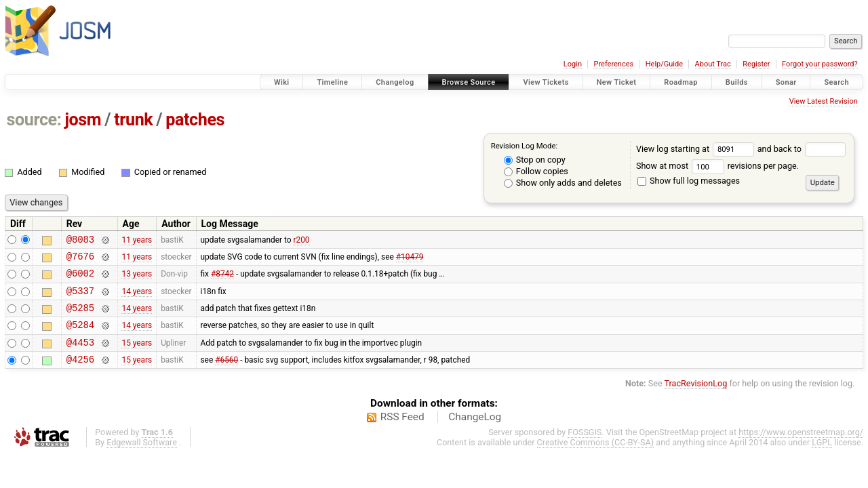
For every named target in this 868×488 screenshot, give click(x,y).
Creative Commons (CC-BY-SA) (596, 459)
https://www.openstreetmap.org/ (801, 448)
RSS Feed (402, 433)
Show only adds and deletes (563, 183)
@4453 (80, 356)
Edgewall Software (142, 459)
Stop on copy (535, 160)
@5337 (80, 299)
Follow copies (536, 171)
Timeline (332, 82)
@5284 (80, 337)
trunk (133, 120)
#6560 (226, 375)
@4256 (80, 375)
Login (573, 64)
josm (83, 120)
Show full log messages (689, 181)
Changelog (395, 82)
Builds (737, 82)
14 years (137, 298)
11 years (137, 241)
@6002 (80, 279)
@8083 (80, 241)
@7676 (80, 260)
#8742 (222, 279)
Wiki (282, 82)
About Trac (713, 64)
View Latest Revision (824, 101)
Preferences (613, 64)
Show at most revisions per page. (717, 166)
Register (756, 64)
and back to (802, 149)
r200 (301, 241)
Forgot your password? (820, 64)
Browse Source (469, 82)
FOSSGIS (585, 448)
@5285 (80, 318)
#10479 (410, 260)
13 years (137, 279)
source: (34, 120)
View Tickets (546, 82)
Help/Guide (664, 64)
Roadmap (681, 82)
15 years (137, 356)
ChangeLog (475, 433)
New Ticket (617, 82)
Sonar (786, 82)
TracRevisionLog (696, 400)
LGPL (822, 459)
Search (836, 82)
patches (195, 120)
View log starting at (697, 149)
